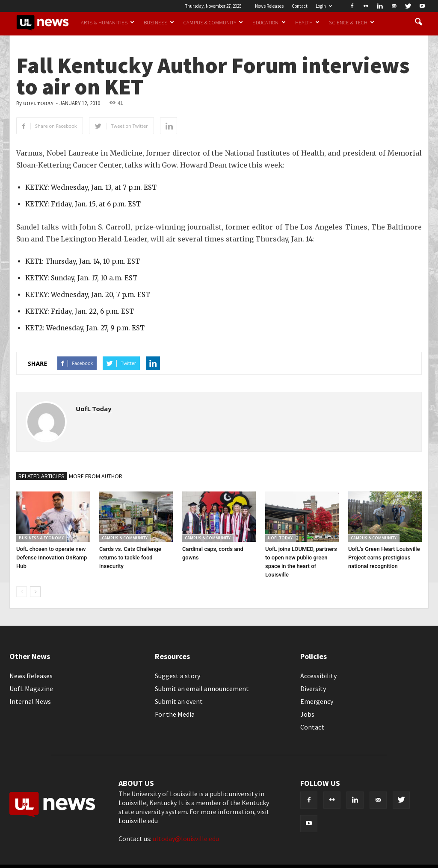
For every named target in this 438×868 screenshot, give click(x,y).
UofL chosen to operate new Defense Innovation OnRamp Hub (52, 558)
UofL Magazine (31, 689)
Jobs (307, 714)
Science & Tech (352, 22)
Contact (300, 6)
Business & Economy (41, 538)
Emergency (317, 701)
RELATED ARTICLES (41, 476)
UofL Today (38, 104)
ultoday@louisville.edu (186, 839)
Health (308, 22)
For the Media (175, 714)
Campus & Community (213, 22)
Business (159, 22)
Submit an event (179, 701)
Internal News (30, 701)
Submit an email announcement (202, 689)
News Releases (269, 6)
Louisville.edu (138, 821)
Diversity (313, 689)
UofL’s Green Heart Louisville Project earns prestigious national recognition (384, 558)
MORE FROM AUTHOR (96, 476)
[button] (418, 22)
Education (269, 22)
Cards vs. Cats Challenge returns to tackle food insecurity (130, 558)
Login (324, 6)
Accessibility (318, 676)
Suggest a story (178, 676)
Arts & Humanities (108, 22)
